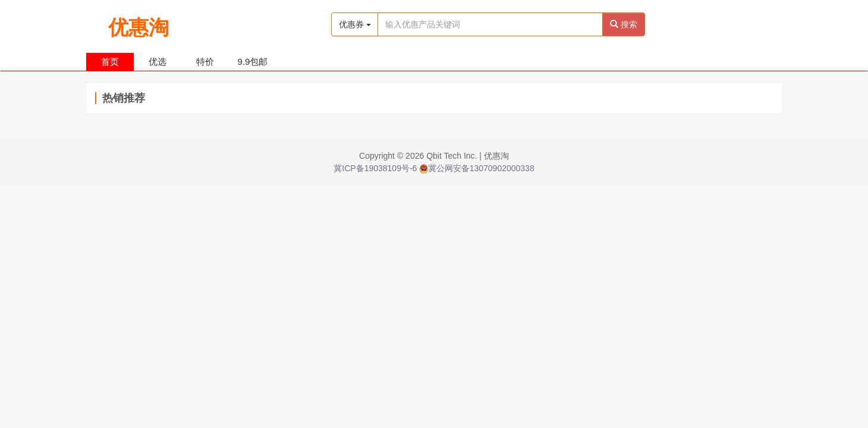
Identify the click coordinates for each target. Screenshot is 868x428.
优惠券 (355, 24)
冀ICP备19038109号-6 (375, 168)
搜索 (624, 24)
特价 (205, 62)
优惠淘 (139, 23)
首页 (110, 62)
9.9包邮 (253, 62)
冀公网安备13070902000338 (477, 168)
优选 (158, 62)
